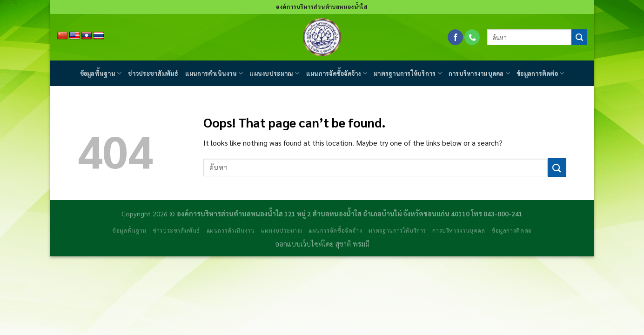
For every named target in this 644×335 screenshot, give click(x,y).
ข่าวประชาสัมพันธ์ (153, 73)
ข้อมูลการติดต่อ (540, 73)
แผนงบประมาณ (274, 73)
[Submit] (579, 37)
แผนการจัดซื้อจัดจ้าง (337, 73)
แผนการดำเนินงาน (214, 73)
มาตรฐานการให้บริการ (408, 73)
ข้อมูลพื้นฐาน (101, 73)
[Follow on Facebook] (455, 37)
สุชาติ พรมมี (352, 244)
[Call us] (472, 37)
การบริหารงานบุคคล (479, 73)
